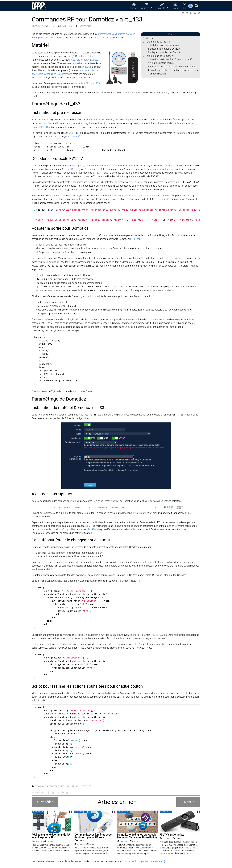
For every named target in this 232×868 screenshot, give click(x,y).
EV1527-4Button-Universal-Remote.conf (133, 194)
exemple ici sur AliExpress (85, 60)
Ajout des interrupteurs (162, 63)
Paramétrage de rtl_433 (158, 42)
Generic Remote (71, 168)
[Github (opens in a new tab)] (183, 13)
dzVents (86, 780)
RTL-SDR (65, 780)
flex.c (171, 256)
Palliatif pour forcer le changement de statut (173, 67)
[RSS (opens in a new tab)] (199, 13)
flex (81, 198)
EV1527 (97, 172)
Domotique (40, 780)
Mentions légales (130, 865)
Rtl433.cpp (135, 237)
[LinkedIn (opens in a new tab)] (187, 13)
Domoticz (54, 780)
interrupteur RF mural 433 (86, 83)
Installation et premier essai (164, 45)
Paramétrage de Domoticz (159, 56)
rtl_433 (115, 120)
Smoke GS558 (72, 136)
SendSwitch (94, 524)
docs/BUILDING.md (42, 127)
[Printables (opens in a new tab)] (195, 13)
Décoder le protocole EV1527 (165, 49)
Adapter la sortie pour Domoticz (166, 52)
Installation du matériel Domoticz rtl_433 (171, 59)
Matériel (150, 38)
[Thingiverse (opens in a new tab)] (191, 13)
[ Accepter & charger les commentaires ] (144, 856)
